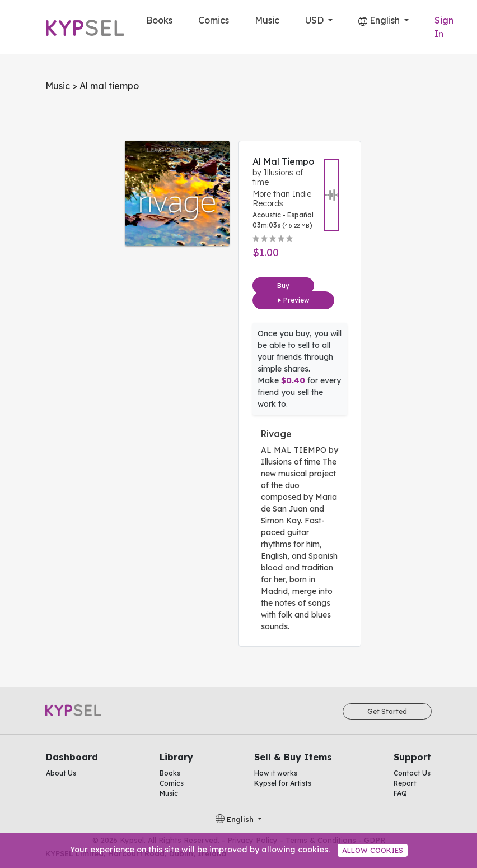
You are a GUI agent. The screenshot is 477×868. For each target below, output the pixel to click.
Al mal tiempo (283, 161)
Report (405, 783)
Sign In (444, 27)
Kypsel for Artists (283, 783)
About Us (61, 773)
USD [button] (315, 20)
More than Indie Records (282, 199)
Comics (214, 20)
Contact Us (412, 773)
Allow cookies (373, 850)
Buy (283, 286)
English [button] (380, 20)
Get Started (387, 711)
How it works (276, 773)
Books (159, 20)
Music (267, 20)
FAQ (400, 793)
